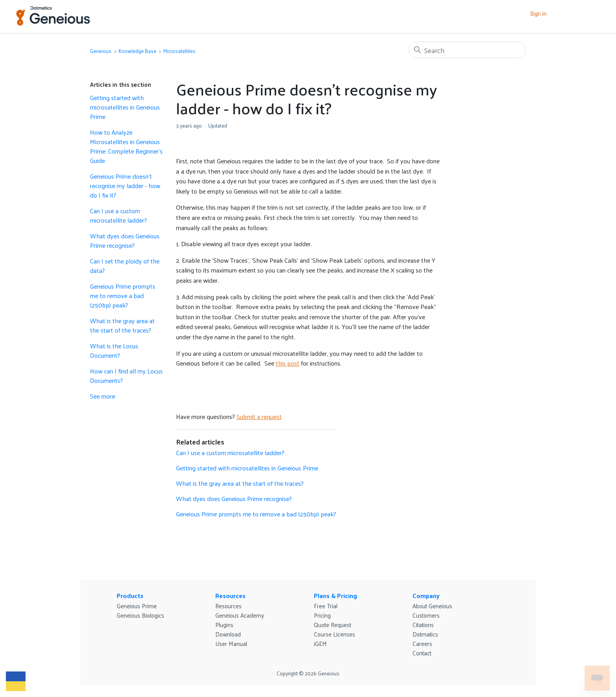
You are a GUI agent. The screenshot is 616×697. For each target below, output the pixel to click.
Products (130, 595)
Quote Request (333, 625)
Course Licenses (335, 634)
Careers (422, 643)
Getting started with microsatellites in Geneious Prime (125, 107)
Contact (422, 653)
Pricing (322, 615)
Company (426, 595)
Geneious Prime (137, 606)
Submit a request (259, 416)
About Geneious (432, 606)
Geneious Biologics (140, 615)
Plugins (224, 625)
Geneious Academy (240, 615)
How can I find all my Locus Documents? (126, 376)
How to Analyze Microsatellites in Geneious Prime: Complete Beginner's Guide (126, 146)
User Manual (231, 643)
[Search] (467, 50)
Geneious (101, 51)
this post (288, 363)
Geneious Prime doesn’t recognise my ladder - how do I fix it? (125, 186)
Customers (426, 615)
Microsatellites (180, 51)
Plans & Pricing (335, 595)
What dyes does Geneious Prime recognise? (125, 241)
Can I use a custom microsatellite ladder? (118, 216)
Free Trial (326, 606)
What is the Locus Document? (114, 351)
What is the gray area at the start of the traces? (122, 326)
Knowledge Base (137, 51)
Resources (230, 595)
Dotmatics (425, 634)
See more (103, 396)
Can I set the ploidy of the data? (125, 266)
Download (228, 634)
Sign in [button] (538, 14)
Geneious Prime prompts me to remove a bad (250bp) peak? (123, 296)
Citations (423, 625)
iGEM (320, 643)
